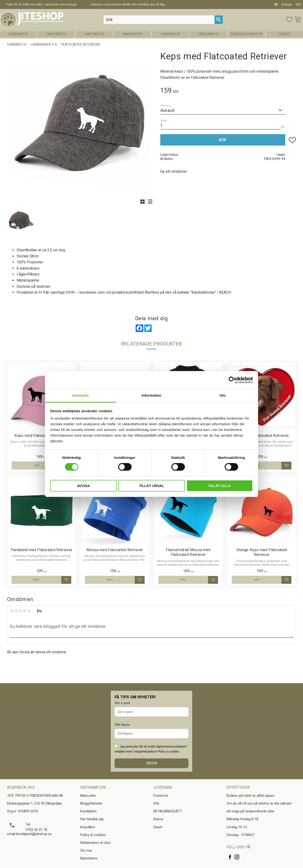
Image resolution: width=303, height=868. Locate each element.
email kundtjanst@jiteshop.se (29, 834)
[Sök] (219, 20)
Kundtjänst (88, 811)
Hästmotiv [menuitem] (56, 34)
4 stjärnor (25, 611)
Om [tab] (222, 395)
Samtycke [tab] (81, 395)
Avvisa (83, 486)
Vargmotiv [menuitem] (132, 34)
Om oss (86, 851)
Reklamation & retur (96, 843)
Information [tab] (151, 395)
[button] (289, 20)
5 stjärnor (29, 611)
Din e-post (122, 703)
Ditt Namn (122, 724)
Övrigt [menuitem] (285, 34)
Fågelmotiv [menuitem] (209, 34)
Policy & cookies (93, 835)
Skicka (152, 763)
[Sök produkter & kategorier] (159, 20)
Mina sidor (88, 796)
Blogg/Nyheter (91, 804)
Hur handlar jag (92, 819)
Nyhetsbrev (89, 858)
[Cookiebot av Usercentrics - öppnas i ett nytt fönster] (232, 380)
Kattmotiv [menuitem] (94, 34)
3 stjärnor (20, 611)
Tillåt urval (151, 486)
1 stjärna (12, 611)
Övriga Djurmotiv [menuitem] (247, 34)
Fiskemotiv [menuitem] (171, 34)
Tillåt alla (220, 486)
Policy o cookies (168, 751)
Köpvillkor (88, 827)
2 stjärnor (16, 611)
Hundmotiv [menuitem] (18, 34)
